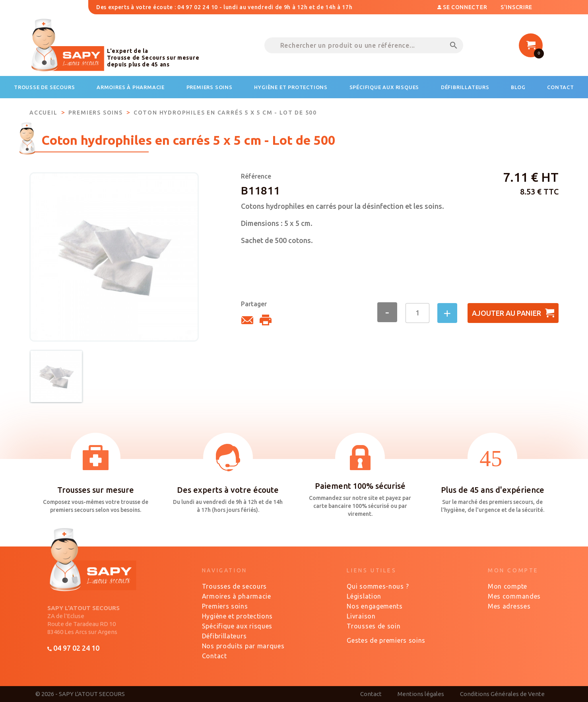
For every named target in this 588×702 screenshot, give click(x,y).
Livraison (361, 616)
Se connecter (463, 7)
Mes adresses (509, 606)
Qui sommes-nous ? (378, 586)
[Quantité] (417, 313)
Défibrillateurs (224, 636)
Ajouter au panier (513, 313)
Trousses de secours (234, 586)
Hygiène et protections (237, 616)
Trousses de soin (374, 626)
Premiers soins (225, 606)
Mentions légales (421, 694)
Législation (364, 596)
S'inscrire (516, 7)
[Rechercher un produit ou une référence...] (364, 45)
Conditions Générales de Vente (502, 694)
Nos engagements (375, 606)
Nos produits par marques (243, 646)
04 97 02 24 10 (73, 648)
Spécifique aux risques (237, 626)
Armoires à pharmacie (237, 596)
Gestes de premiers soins (386, 640)
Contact (214, 656)
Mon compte (507, 586)
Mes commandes (514, 596)
